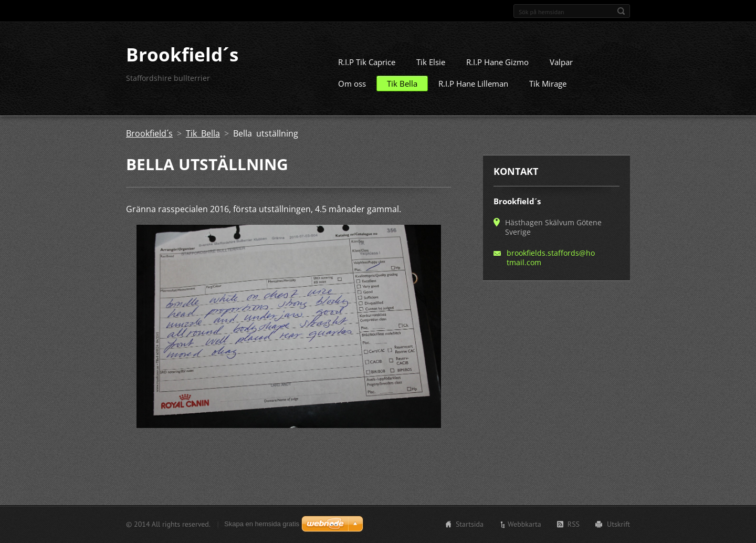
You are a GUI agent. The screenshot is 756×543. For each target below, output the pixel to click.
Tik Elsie (431, 66)
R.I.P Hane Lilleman (473, 88)
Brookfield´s (149, 138)
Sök (621, 11)
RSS (574, 525)
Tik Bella (402, 88)
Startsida (470, 525)
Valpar (561, 66)
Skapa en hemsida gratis (262, 525)
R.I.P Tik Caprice (367, 66)
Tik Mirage (548, 88)
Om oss (352, 88)
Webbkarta (524, 525)
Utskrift (618, 525)
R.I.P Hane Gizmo (497, 66)
